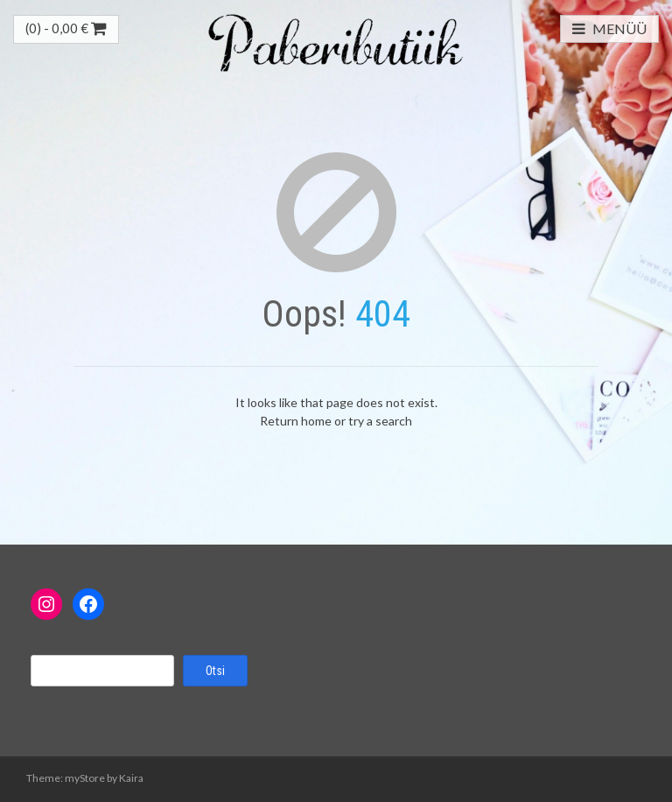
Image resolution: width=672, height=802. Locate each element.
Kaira (131, 778)
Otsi (215, 671)
